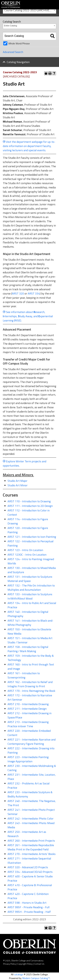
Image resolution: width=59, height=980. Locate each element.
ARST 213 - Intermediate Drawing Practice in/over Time (28, 724)
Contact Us (39, 964)
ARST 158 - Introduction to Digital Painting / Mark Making (28, 649)
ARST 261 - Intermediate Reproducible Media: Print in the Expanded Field (31, 847)
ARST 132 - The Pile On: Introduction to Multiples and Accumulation (31, 588)
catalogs (19, 974)
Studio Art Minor (18, 485)
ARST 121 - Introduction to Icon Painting (32, 537)
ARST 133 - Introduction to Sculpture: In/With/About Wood (30, 596)
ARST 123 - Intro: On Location (25, 550)
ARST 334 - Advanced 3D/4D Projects (30, 872)
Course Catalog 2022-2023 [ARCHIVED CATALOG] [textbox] (30, 10)
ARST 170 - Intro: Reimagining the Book (31, 691)
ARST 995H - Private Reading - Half (29, 912)
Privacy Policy (10, 964)
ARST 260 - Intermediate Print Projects (31, 841)
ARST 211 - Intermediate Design (27, 709)
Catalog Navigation (18, 62)
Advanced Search (13, 52)
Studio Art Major (17, 481)
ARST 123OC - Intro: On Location (27, 555)
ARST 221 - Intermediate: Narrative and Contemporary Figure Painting (32, 742)
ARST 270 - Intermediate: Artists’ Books (32, 854)
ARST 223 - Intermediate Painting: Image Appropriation (28, 759)
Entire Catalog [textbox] (11, 26)
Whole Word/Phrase (19, 43)
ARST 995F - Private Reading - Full (29, 907)
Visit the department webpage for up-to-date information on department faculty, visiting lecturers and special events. (29, 146)
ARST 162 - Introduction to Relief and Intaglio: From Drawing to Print (30, 684)
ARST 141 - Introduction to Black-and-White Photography (30, 623)
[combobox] (29, 10)
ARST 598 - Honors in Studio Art (27, 903)
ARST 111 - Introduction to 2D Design (30, 506)
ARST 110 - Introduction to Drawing (29, 501)
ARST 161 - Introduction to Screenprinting (24, 675)
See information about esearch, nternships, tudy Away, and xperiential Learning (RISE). (28, 316)
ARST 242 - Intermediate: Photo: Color (31, 818)
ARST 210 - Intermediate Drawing (28, 704)
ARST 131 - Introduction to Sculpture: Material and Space (30, 579)
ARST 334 (34, 293)
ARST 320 (18, 293)
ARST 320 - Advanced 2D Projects (28, 867)
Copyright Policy (25, 964)
